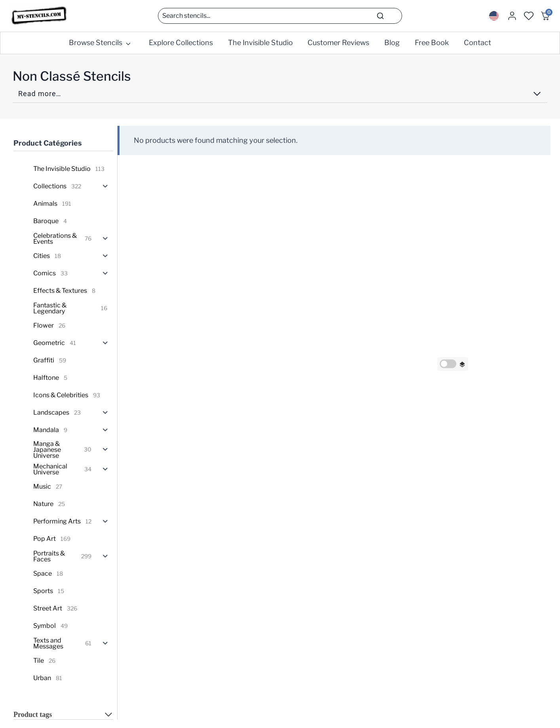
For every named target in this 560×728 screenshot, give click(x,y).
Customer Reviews (338, 43)
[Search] (280, 16)
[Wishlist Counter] (529, 16)
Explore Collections (181, 43)
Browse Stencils (96, 43)
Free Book (432, 43)
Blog (392, 43)
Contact (477, 43)
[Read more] (280, 96)
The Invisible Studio (260, 43)
